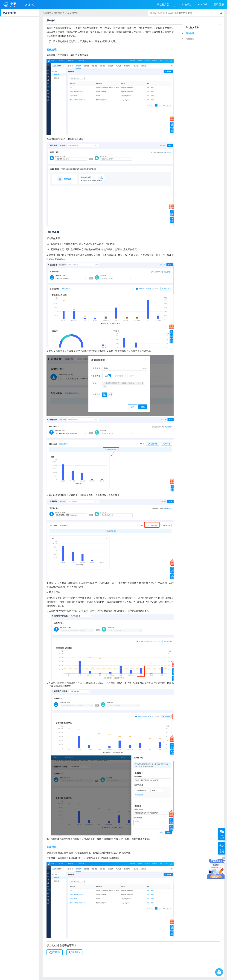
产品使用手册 (10, 13)
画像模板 (190, 39)
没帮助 (74, 952)
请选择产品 (163, 4)
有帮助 (55, 952)
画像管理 (190, 33)
